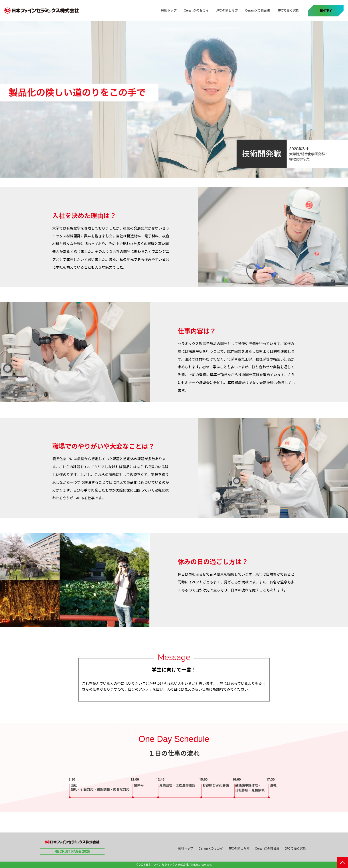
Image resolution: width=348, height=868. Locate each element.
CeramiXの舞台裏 (258, 10)
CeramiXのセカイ (196, 10)
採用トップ (169, 10)
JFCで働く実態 (288, 10)
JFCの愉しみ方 (227, 10)
